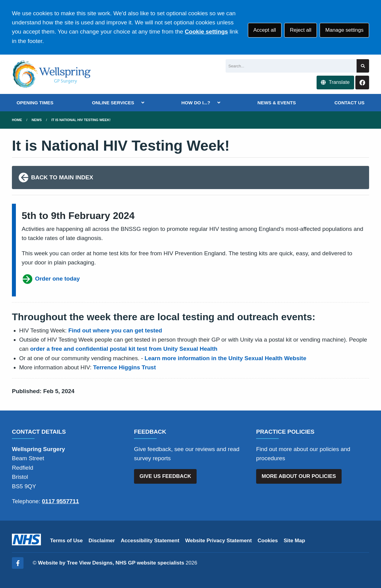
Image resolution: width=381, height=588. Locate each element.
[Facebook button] (362, 82)
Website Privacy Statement (218, 541)
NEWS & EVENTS (277, 103)
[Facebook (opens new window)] (18, 563)
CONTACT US (349, 103)
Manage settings (344, 30)
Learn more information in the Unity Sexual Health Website (226, 358)
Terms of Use (66, 541)
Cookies (268, 541)
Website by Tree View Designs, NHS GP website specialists (111, 563)
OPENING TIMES (35, 103)
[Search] (291, 66)
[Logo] (52, 74)
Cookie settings (206, 32)
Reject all (300, 30)
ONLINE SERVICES (113, 103)
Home (17, 120)
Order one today (51, 279)
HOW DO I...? (196, 103)
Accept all (265, 30)
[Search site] (363, 66)
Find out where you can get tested (115, 330)
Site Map (294, 541)
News (37, 120)
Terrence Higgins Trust (125, 367)
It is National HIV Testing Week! (81, 120)
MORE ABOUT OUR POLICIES (299, 476)
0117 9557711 (60, 501)
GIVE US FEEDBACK (165, 476)
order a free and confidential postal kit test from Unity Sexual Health (124, 349)
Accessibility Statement (150, 541)
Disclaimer (102, 541)
